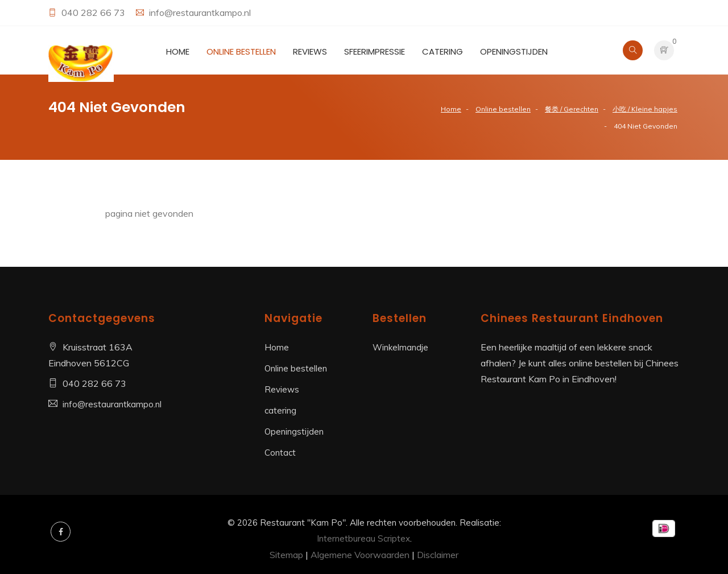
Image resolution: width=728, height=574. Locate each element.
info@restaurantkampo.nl (200, 13)
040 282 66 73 (94, 13)
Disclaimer (438, 555)
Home (178, 51)
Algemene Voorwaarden (360, 555)
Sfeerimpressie (375, 51)
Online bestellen (241, 51)
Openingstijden (514, 51)
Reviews (310, 51)
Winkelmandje (400, 347)
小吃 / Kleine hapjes (645, 109)
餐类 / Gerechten (572, 109)
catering (442, 51)
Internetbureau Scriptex (363, 538)
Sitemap (286, 555)
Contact (280, 453)
